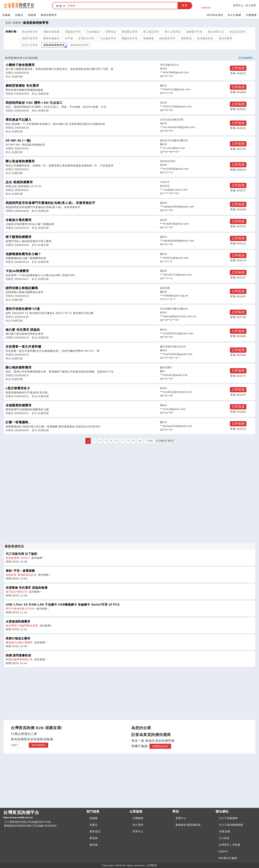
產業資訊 (95, 831)
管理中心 (238, 5)
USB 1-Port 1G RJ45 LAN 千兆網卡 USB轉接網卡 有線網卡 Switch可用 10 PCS (63, 605)
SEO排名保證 (215, 15)
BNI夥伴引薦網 (228, 858)
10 (140, 441)
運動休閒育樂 (51, 32)
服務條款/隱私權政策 (188, 825)
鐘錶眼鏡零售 (167, 38)
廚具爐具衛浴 (205, 38)
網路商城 (186, 38)
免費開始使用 (160, 746)
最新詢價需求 (49, 15)
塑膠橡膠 (149, 38)
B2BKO (223, 851)
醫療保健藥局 (51, 38)
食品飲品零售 (238, 32)
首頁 (8, 23)
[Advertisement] (129, 470)
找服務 (6, 15)
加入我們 (251, 5)
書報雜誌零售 (130, 32)
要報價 (94, 838)
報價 (59, 6)
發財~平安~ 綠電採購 (20, 571)
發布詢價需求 (38, 745)
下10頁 (149, 441)
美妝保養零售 (30, 32)
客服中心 (181, 818)
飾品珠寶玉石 (216, 32)
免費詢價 (206, 6)
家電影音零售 (87, 38)
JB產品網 (224, 831)
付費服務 (251, 15)
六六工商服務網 (228, 818)
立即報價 (238, 68)
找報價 (32, 15)
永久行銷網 (234, 15)
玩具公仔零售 (30, 45)
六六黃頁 (224, 838)
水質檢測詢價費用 (18, 622)
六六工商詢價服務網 (231, 825)
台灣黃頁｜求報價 (230, 845)
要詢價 (94, 845)
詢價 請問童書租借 (18, 655)
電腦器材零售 (73, 32)
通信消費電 (225, 38)
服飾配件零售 (194, 32)
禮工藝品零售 (151, 32)
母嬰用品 (111, 32)
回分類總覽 (245, 58)
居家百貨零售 (30, 38)
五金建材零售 (108, 38)
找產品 (19, 15)
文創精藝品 (93, 32)
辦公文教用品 (173, 32)
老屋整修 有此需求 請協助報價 (27, 588)
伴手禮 (69, 38)
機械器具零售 (130, 38)
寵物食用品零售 (80, 45)
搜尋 (185, 5)
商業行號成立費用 (18, 638)
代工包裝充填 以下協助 (21, 554)
